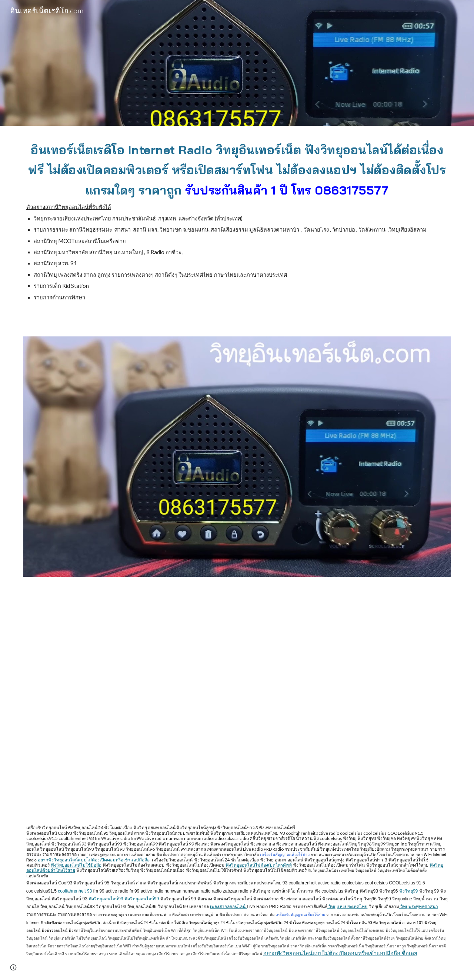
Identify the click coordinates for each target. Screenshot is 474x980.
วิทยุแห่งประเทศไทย (347, 907)
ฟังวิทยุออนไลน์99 (142, 899)
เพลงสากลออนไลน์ (228, 907)
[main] (237, 227)
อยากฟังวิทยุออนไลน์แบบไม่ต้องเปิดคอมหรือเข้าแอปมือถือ (94, 860)
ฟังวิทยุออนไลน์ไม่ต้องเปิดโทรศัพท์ (259, 865)
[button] (13, 967)
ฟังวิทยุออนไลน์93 (106, 899)
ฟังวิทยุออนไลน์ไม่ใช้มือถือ (76, 865)
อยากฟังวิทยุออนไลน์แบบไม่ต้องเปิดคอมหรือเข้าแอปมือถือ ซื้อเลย (340, 953)
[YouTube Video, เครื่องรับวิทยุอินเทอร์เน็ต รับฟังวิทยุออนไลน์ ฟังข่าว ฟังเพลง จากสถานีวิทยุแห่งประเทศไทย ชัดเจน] (237, 700)
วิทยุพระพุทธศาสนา (419, 907)
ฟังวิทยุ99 (408, 891)
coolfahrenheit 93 (75, 891)
